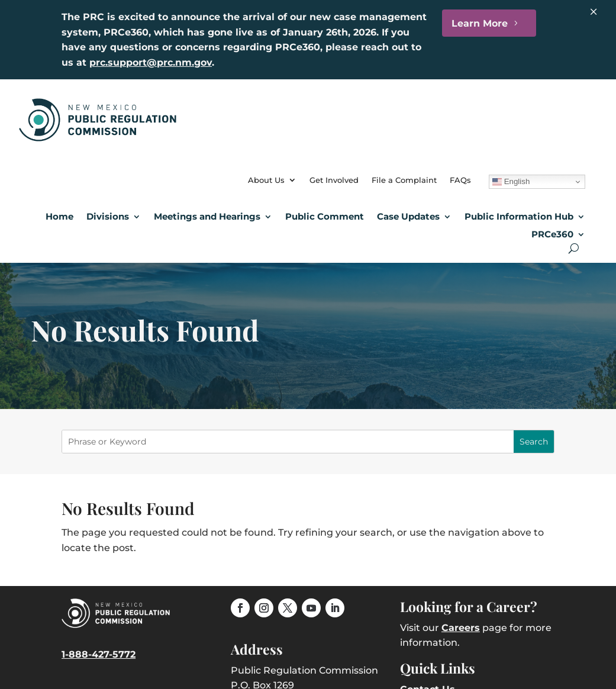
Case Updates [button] (408, 216)
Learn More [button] (480, 23)
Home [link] (59, 216)
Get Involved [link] (334, 180)
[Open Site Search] (574, 248)
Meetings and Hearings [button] (207, 216)
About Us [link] (266, 180)
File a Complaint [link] (404, 180)
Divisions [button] (108, 216)
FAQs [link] (460, 180)
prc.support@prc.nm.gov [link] (151, 62)
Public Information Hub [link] (519, 216)
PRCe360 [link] (552, 234)
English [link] (511, 182)
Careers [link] (461, 628)
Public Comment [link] (325, 216)
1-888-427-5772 (99, 654)
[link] (98, 138)
